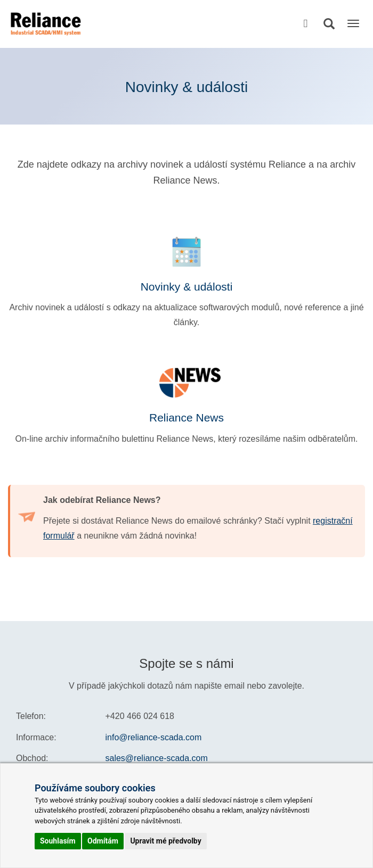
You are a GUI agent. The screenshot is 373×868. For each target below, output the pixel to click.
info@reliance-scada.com (154, 737)
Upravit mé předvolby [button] (165, 841)
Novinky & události (187, 287)
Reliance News (186, 418)
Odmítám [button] (103, 841)
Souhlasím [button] (58, 841)
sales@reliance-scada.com (157, 758)
